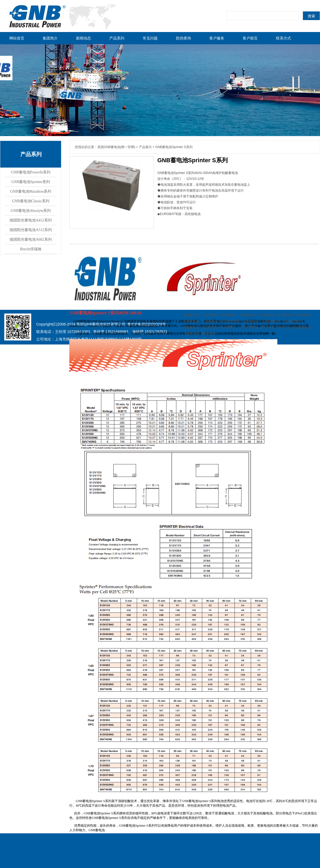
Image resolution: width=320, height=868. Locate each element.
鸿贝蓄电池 (228, 315)
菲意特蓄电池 (292, 321)
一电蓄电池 (210, 321)
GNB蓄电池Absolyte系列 (31, 211)
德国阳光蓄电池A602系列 (31, 239)
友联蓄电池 (191, 315)
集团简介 (50, 38)
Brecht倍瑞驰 (31, 249)
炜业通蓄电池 (302, 327)
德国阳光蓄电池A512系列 (31, 230)
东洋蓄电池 (191, 321)
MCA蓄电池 (266, 315)
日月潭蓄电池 (249, 327)
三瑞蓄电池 (210, 315)
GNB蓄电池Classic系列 (31, 201)
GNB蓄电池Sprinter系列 (31, 182)
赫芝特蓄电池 (230, 321)
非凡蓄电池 (285, 315)
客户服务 (217, 38)
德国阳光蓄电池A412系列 (31, 220)
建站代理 (267, 327)
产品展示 (145, 147)
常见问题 (150, 38)
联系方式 (283, 38)
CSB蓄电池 (247, 315)
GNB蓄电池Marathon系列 (31, 191)
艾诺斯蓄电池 (270, 321)
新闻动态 (83, 38)
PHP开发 (283, 327)
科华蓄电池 (228, 327)
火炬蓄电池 (250, 321)
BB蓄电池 (209, 334)
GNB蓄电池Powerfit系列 (31, 172)
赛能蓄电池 (304, 315)
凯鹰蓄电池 (191, 327)
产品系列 (117, 38)
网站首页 (17, 38)
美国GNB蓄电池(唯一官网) (116, 147)
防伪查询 (183, 38)
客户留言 (250, 38)
